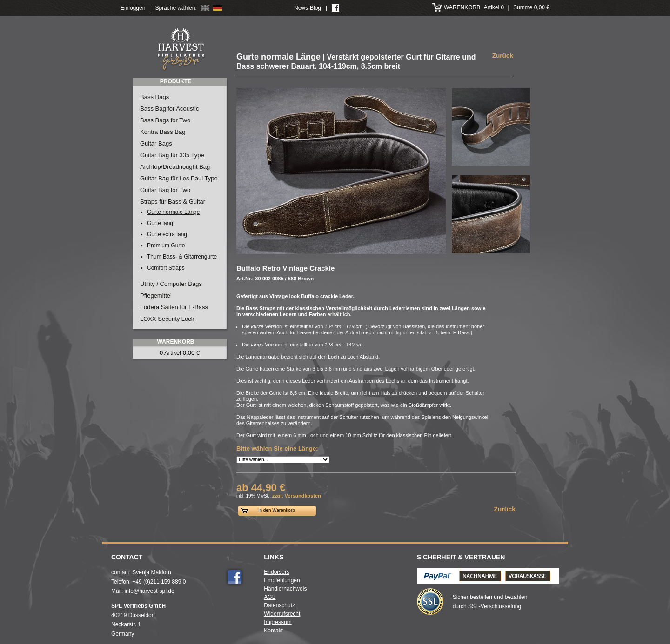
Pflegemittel (156, 295)
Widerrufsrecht (282, 614)
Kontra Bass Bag (163, 132)
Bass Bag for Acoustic (169, 109)
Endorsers (277, 572)
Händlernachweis (285, 589)
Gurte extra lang (167, 234)
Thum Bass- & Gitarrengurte (182, 257)
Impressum (278, 622)
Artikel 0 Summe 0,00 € (497, 7)
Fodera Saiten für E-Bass (174, 307)
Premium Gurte (166, 246)
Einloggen (133, 8)
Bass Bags (154, 97)
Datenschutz (279, 605)
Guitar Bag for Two (165, 190)
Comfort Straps (166, 268)
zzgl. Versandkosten (297, 496)
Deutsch (218, 8)
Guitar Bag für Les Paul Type (179, 178)
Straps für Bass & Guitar (173, 202)
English (205, 8)
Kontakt (273, 631)
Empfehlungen (282, 580)
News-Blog (308, 8)
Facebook (234, 577)
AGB (270, 597)
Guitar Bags (156, 143)
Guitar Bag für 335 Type (172, 155)
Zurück (503, 56)
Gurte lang (160, 223)
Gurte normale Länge (173, 212)
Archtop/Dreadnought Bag (175, 167)
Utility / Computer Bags (171, 284)
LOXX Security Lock (167, 319)
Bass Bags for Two (165, 120)
